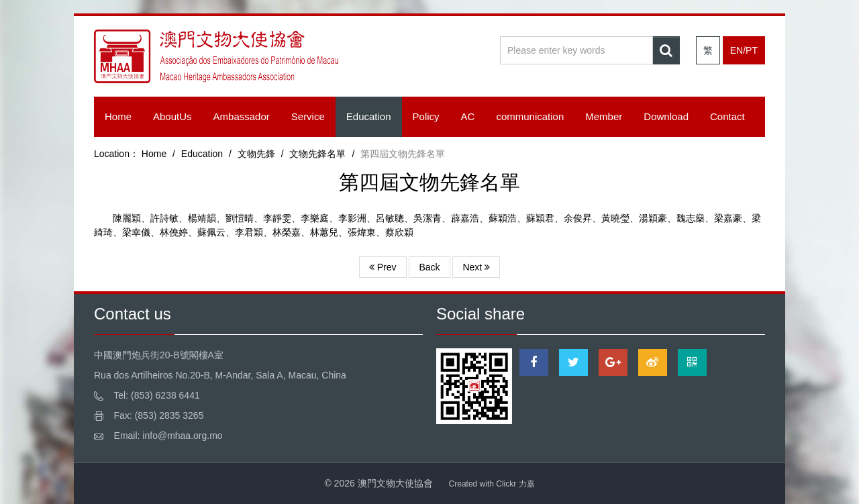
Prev (383, 267)
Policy (426, 116)
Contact (727, 116)
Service (308, 116)
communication (530, 116)
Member (604, 116)
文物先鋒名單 (317, 154)
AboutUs (172, 116)
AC (468, 116)
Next (476, 267)
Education (369, 116)
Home (118, 116)
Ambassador (242, 116)
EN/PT (744, 50)
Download (666, 116)
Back (429, 267)
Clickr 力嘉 (515, 484)
